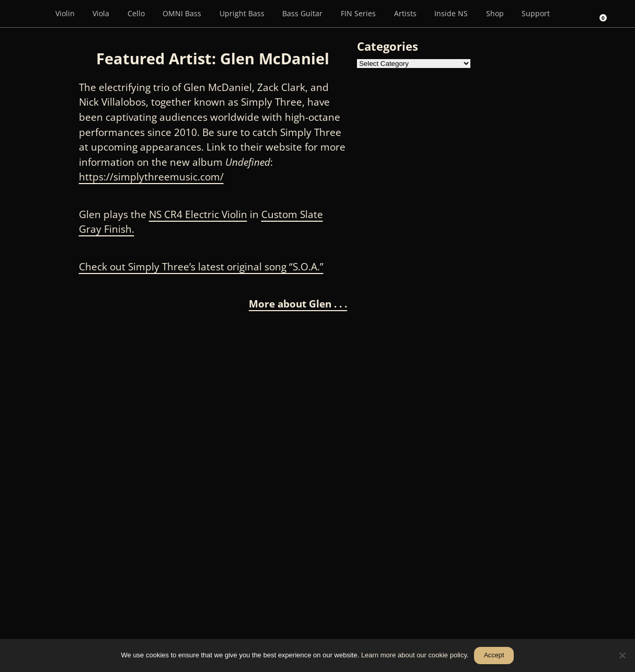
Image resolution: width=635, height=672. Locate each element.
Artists (405, 13)
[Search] (573, 14)
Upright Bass (242, 13)
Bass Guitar (302, 13)
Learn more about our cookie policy (414, 655)
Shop (495, 13)
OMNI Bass (182, 13)
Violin (65, 13)
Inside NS (451, 13)
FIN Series (358, 13)
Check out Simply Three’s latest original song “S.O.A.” (201, 267)
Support (536, 13)
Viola (101, 13)
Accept (494, 655)
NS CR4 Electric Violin (198, 214)
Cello (136, 13)
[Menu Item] (31, 14)
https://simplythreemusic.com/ (151, 177)
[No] (622, 655)
